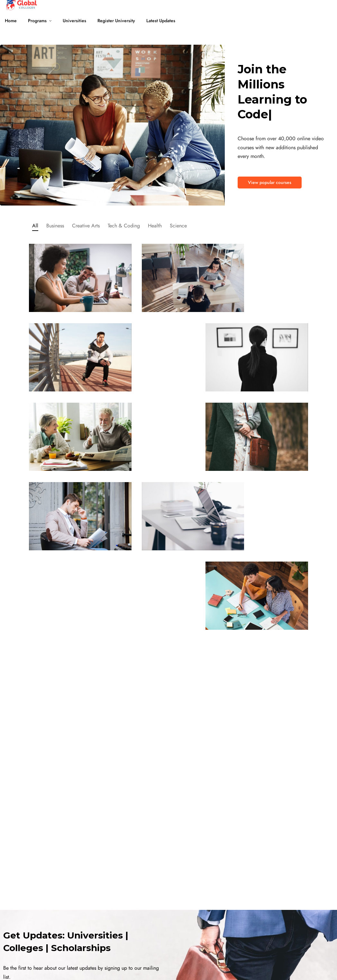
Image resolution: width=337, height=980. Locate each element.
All (35, 226)
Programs (37, 21)
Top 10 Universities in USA (229, 934)
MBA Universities (16, 873)
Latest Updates (161, 21)
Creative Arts (86, 226)
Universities (74, 21)
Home (11, 21)
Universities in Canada (89, 888)
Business (55, 226)
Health (155, 226)
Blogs (275, 918)
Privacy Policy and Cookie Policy (123, 967)
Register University (116, 21)
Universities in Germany (90, 934)
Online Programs (16, 888)
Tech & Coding (124, 226)
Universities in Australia (90, 918)
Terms (78, 967)
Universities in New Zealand (161, 873)
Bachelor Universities (20, 918)
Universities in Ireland (155, 888)
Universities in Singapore (159, 934)
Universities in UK (84, 903)
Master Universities (18, 934)
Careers (277, 934)
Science (178, 226)
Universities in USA (86, 873)
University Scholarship (21, 903)
